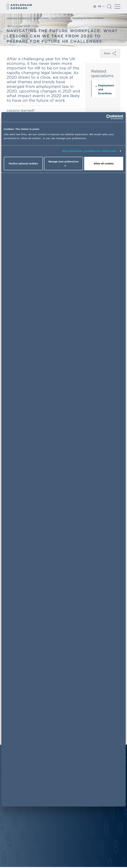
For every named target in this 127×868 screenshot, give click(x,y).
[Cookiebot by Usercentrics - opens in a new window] (109, 117)
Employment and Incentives (106, 89)
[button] (109, 8)
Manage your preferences (63, 163)
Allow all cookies (104, 163)
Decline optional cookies (23, 163)
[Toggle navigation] (117, 7)
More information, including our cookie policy (90, 151)
